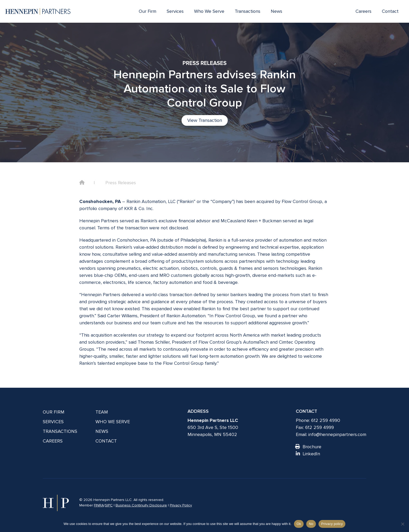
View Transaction (205, 120)
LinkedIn (308, 454)
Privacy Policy (181, 505)
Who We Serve (209, 11)
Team (102, 412)
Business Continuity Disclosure (141, 505)
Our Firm (148, 11)
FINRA (99, 505)
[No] (402, 524)
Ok (299, 524)
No (311, 524)
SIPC (109, 505)
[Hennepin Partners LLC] (38, 11)
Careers (363, 11)
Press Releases (121, 183)
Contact (390, 11)
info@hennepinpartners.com (337, 434)
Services (175, 11)
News (276, 11)
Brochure (309, 447)
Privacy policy (332, 524)
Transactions (248, 11)
